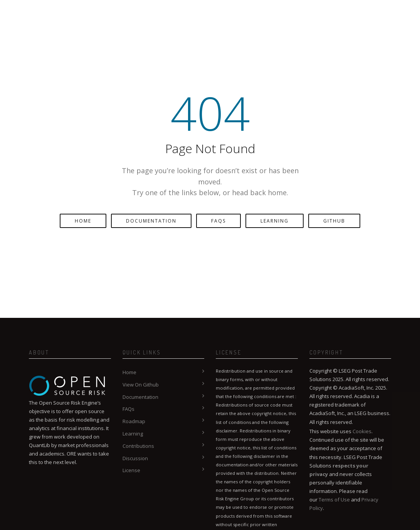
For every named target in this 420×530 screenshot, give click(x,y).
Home (83, 221)
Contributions (138, 446)
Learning (275, 221)
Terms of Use (334, 500)
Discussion (135, 458)
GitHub (334, 221)
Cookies (362, 431)
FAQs (218, 221)
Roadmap (134, 421)
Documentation (151, 221)
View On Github (141, 385)
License (131, 470)
